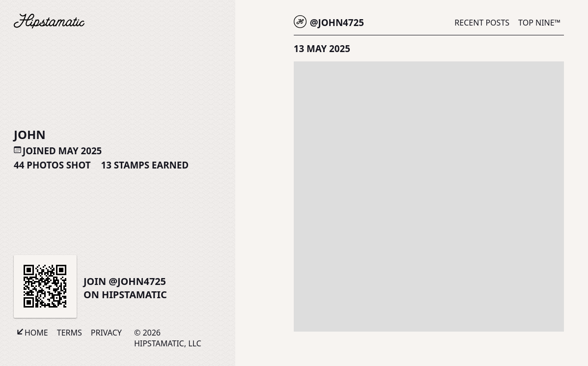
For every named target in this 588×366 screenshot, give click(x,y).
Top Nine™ (539, 23)
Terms (70, 333)
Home (36, 333)
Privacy (106, 333)
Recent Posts (482, 23)
